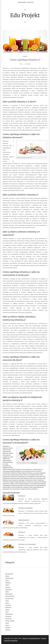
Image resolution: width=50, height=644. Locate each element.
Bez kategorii (9, 574)
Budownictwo (9, 578)
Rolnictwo (8, 607)
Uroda (7, 623)
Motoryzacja (9, 594)
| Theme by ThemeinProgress (31, 638)
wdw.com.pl (34, 463)
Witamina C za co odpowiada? (27, 544)
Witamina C (22, 532)
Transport (8, 616)
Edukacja (8, 583)
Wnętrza (8, 628)
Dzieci (7, 580)
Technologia (9, 614)
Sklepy (7, 610)
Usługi (7, 625)
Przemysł (8, 605)
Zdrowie (25, 56)
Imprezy (8, 587)
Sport (7, 612)
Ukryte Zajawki (10, 621)
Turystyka (8, 619)
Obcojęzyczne (9, 598)
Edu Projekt (25, 15)
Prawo (7, 603)
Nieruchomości (10, 596)
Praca (7, 601)
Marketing (8, 589)
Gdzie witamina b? (24, 520)
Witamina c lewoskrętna (25, 508)
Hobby (7, 585)
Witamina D (22, 496)
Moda (7, 592)
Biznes (7, 576)
